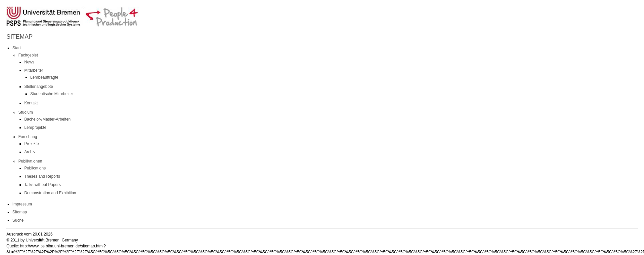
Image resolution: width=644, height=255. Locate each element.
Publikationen (30, 161)
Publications (35, 168)
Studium (25, 112)
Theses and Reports (42, 176)
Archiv (30, 152)
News (29, 62)
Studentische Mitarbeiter (51, 94)
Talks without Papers (42, 185)
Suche (18, 220)
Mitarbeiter (34, 70)
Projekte (31, 144)
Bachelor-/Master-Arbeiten (47, 119)
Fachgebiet (28, 55)
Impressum (22, 204)
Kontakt (31, 103)
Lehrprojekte (35, 127)
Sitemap (20, 212)
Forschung (28, 137)
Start (16, 48)
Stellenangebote (39, 87)
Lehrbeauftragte (44, 77)
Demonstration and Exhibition (50, 193)
